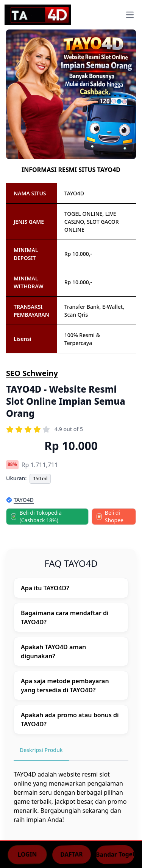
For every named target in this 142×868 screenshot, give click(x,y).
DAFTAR (71, 854)
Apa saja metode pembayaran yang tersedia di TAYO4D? (65, 685)
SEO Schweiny (32, 373)
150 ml (40, 479)
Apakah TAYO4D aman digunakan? (53, 651)
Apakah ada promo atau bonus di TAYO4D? (70, 719)
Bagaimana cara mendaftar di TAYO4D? (65, 617)
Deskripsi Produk (41, 750)
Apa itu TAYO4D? (45, 588)
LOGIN (27, 854)
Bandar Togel (115, 854)
